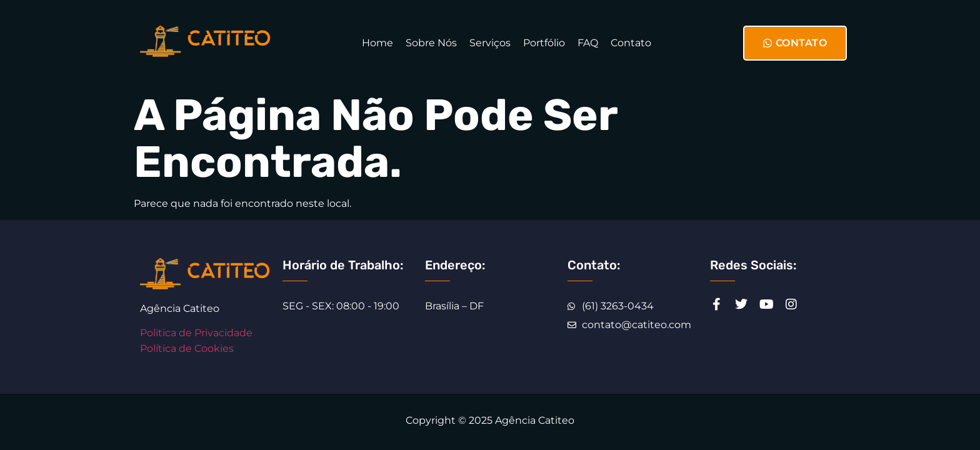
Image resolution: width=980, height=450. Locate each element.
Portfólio (544, 43)
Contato (631, 43)
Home (377, 43)
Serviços (490, 43)
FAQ (588, 43)
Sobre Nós (431, 43)
